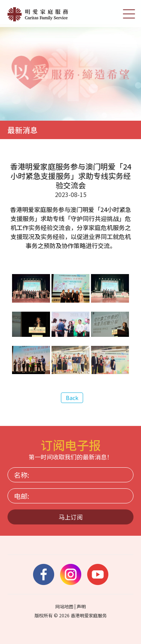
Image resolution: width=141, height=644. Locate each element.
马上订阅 (71, 517)
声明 (81, 606)
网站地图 (64, 606)
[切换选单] (129, 14)
